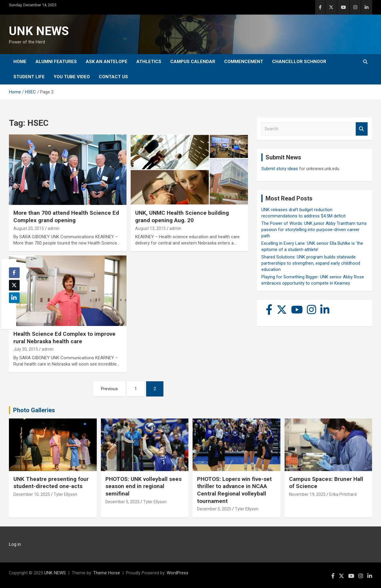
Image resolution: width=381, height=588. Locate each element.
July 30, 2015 (26, 349)
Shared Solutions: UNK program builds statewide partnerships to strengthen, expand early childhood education (311, 263)
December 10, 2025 (32, 494)
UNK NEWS (39, 31)
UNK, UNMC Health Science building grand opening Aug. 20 (182, 217)
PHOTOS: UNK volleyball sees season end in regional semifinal (143, 486)
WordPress (178, 573)
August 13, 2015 (150, 228)
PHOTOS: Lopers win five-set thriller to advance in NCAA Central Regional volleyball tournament (234, 490)
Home (20, 62)
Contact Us (113, 77)
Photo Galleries (34, 410)
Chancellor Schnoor (299, 62)
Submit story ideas (280, 169)
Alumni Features (56, 62)
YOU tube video (72, 77)
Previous (109, 389)
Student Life (29, 77)
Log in (15, 544)
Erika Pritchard (343, 494)
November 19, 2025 (307, 494)
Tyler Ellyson (65, 494)
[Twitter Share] (14, 285)
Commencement (244, 62)
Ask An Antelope (107, 62)
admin (54, 228)
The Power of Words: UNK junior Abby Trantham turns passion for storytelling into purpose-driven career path (314, 230)
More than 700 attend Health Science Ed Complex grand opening (66, 217)
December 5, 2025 (122, 502)
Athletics (149, 62)
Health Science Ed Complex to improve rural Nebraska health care (64, 338)
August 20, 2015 (29, 228)
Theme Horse (107, 573)
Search (362, 129)
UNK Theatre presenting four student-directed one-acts (51, 483)
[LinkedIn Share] (14, 298)
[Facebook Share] (14, 273)
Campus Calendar (193, 62)
